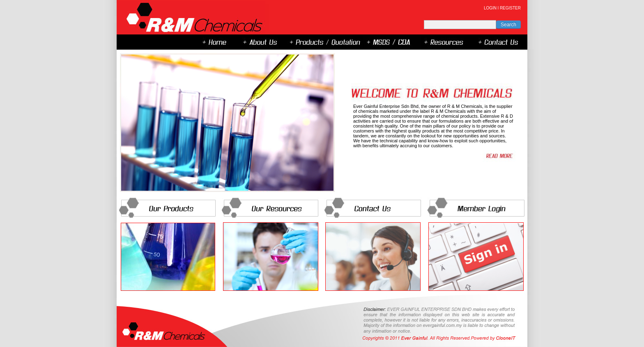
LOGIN (490, 8)
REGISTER (510, 8)
